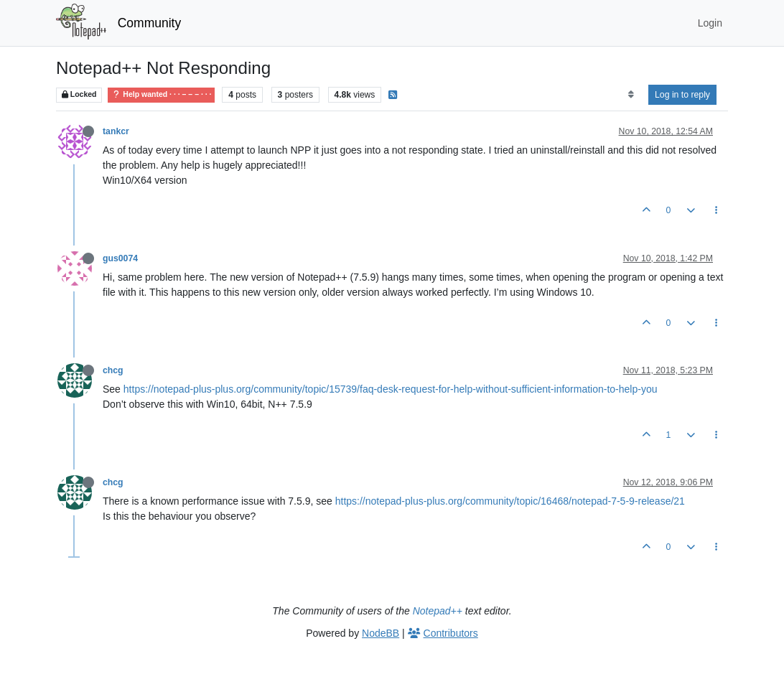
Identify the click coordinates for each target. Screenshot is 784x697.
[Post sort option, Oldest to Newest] (631, 95)
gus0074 (120, 258)
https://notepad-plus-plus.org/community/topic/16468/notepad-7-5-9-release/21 (510, 501)
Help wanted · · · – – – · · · (161, 94)
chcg (113, 370)
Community (150, 23)
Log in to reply (682, 95)
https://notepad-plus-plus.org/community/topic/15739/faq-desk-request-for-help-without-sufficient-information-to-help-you (391, 389)
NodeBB (381, 633)
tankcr (116, 131)
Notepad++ (438, 611)
